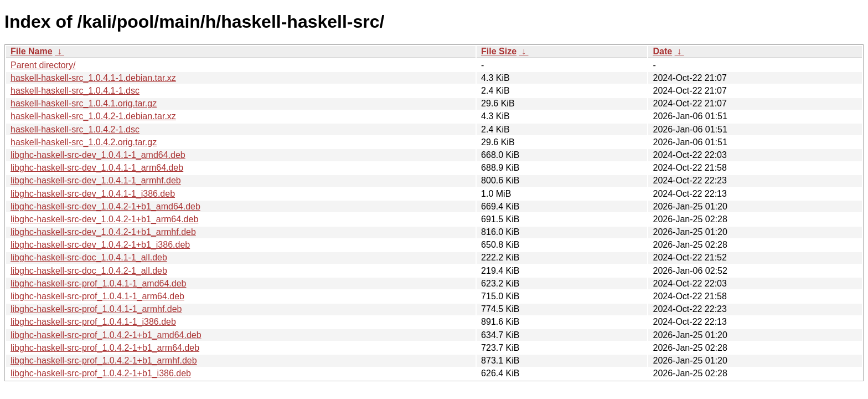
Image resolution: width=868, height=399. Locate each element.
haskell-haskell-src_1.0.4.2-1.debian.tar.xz (93, 116)
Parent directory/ (43, 65)
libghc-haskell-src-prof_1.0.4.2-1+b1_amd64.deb (106, 335)
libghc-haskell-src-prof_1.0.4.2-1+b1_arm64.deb (105, 348)
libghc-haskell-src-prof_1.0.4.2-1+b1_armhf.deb (104, 360)
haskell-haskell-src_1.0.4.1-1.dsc (75, 91)
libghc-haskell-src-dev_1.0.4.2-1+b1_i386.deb (100, 245)
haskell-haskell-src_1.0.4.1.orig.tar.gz (84, 103)
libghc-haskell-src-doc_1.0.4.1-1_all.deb (89, 257)
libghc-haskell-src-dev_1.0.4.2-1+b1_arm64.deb (104, 219)
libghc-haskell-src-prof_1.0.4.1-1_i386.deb (93, 322)
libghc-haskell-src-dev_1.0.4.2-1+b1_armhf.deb (103, 232)
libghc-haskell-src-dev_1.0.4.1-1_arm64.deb (97, 168)
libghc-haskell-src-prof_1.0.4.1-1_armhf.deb (96, 309)
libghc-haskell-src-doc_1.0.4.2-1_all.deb (89, 271)
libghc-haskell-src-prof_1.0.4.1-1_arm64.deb (97, 296)
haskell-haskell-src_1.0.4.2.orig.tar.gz (84, 142)
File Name (32, 51)
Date (662, 51)
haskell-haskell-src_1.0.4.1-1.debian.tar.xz (93, 78)
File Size (499, 51)
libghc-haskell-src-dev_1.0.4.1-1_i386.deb (93, 194)
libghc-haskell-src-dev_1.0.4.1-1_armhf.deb (96, 180)
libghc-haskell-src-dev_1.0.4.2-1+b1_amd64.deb (105, 206)
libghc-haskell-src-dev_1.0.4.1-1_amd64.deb (98, 155)
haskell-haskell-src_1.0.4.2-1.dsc (75, 129)
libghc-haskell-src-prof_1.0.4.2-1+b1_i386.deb (101, 373)
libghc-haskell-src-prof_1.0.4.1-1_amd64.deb (99, 283)
